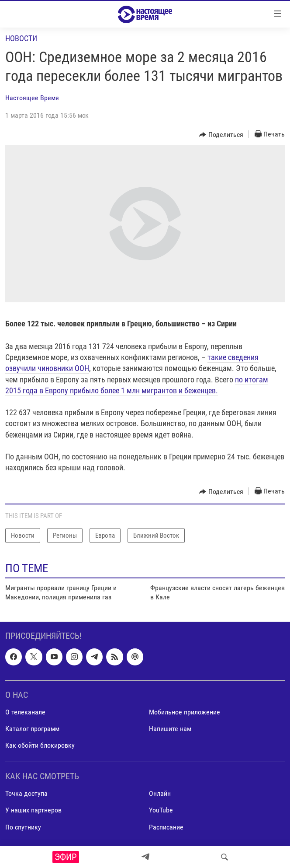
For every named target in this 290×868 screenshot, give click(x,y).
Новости (21, 38)
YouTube (161, 810)
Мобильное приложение (185, 712)
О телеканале (25, 712)
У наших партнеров (33, 810)
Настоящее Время (32, 98)
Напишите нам (170, 729)
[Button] (221, 135)
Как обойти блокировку (40, 745)
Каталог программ (32, 729)
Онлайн (160, 794)
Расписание (166, 827)
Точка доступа (26, 794)
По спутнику (23, 827)
